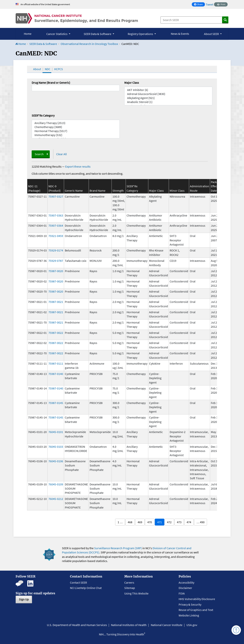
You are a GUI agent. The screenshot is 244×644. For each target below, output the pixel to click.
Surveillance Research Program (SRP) (118, 548)
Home (28, 34)
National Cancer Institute (167, 625)
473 (179, 522)
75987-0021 (56, 302)
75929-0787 (56, 261)
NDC (48, 69)
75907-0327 (56, 196)
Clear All (61, 154)
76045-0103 (56, 447)
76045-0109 (56, 484)
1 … (120, 522)
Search (39, 154)
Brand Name (98, 191)
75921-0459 (56, 236)
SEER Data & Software (43, 44)
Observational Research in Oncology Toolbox (89, 44)
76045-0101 (56, 432)
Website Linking (189, 615)
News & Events (180, 34)
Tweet (209, 4)
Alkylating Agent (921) (168, 98)
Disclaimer (185, 588)
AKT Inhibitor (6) (168, 90)
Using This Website (136, 593)
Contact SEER (78, 582)
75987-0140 (56, 374)
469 (140, 522)
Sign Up (24, 599)
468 (130, 522)
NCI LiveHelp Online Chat (86, 588)
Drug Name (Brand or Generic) (51, 83)
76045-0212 (56, 499)
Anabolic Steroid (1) (168, 102)
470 (150, 522)
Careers (129, 582)
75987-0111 (56, 363)
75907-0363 (56, 215)
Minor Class (177, 191)
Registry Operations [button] (141, 34)
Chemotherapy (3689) (76, 127)
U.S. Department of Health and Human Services (77, 625)
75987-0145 (56, 403)
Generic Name (74, 191)
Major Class (132, 83)
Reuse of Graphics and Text (196, 610)
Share (199, 5)
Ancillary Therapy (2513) (76, 123)
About (37, 69)
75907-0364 (56, 225)
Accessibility (186, 582)
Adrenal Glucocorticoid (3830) (168, 94)
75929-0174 (56, 250)
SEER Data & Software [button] (98, 34)
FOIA (182, 593)
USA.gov (192, 625)
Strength (118, 191)
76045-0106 (56, 461)
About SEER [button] (212, 34)
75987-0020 (56, 271)
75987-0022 (56, 333)
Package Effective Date (216, 186)
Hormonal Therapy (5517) (76, 131)
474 (189, 522)
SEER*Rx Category (43, 115)
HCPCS (59, 69)
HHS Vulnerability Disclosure (197, 599)
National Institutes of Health (129, 625)
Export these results (78, 166)
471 (160, 522)
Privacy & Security (190, 604)
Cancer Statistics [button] (57, 34)
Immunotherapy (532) (76, 135)
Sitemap (130, 588)
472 (169, 522)
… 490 (201, 522)
